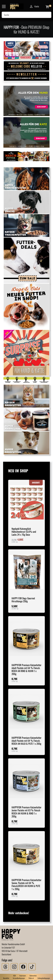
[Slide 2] (20, 56)
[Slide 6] (36, 56)
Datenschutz (33, 976)
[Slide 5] (33, 56)
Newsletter (6, 978)
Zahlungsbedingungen (44, 978)
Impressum (23, 976)
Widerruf (31, 978)
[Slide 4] (29, 56)
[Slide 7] (40, 56)
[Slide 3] (24, 56)
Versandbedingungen (19, 978)
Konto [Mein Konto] (34, 6)
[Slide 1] (12, 56)
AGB (14, 976)
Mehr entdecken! (19, 913)
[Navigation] (4, 6)
